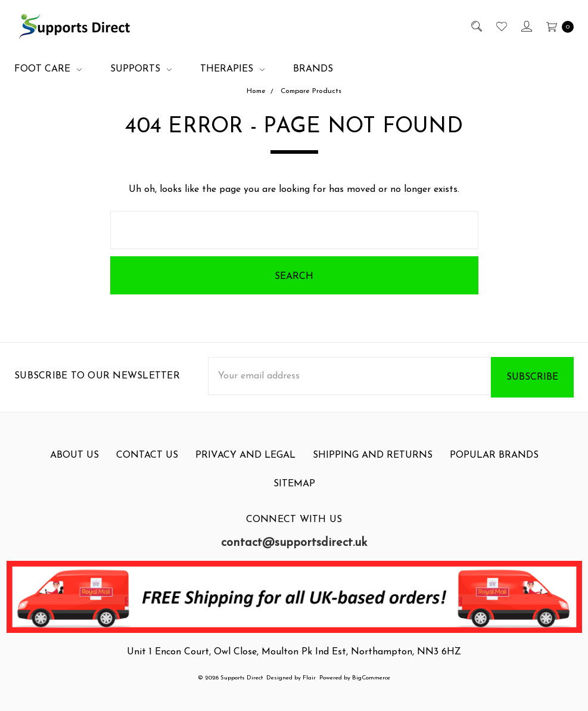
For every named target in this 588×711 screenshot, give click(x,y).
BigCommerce (371, 678)
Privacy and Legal (245, 464)
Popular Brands (494, 464)
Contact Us (147, 464)
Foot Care (48, 69)
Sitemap (294, 493)
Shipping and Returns (373, 464)
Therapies (232, 69)
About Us (74, 464)
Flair (309, 678)
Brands (313, 69)
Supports (141, 69)
